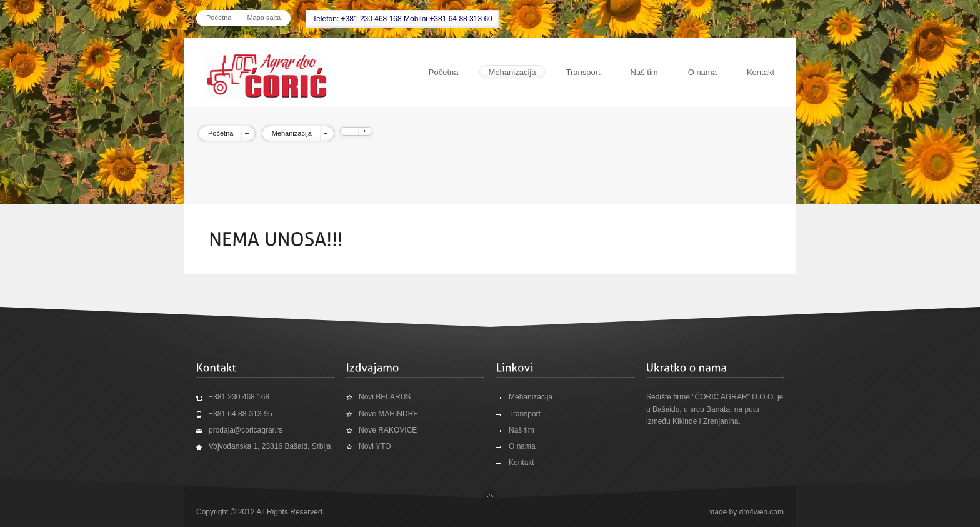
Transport (583, 72)
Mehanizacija (512, 72)
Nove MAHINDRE (388, 414)
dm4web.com (762, 512)
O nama (702, 72)
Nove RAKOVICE (388, 430)
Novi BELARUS (385, 397)
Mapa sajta (264, 18)
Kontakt (761, 72)
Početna (219, 18)
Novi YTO (375, 446)
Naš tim (644, 72)
